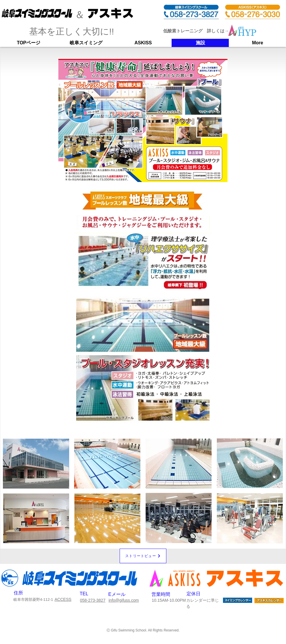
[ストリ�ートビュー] (143, 556)
